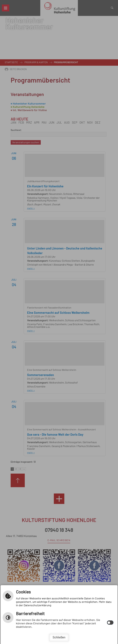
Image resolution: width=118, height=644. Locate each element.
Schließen (59, 638)
